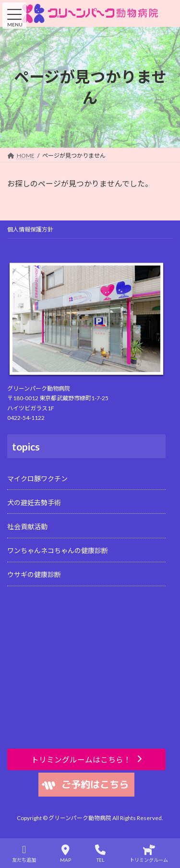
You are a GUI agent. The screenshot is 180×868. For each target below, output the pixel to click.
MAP (66, 854)
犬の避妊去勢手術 (34, 503)
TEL (100, 854)
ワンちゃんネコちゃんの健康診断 (58, 550)
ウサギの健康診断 (34, 575)
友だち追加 (24, 854)
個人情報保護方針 (30, 229)
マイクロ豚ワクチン (37, 479)
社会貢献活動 (27, 527)
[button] (86, 759)
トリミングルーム (149, 854)
